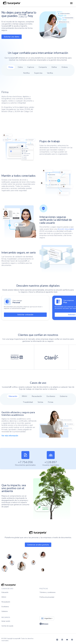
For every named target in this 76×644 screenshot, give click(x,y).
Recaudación (6, 602)
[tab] (11, 67)
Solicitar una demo (12, 37)
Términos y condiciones (47, 592)
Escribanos (5, 607)
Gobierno (5, 611)
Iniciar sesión (6, 621)
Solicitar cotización (25, 315)
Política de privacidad (47, 597)
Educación (5, 592)
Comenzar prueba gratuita (38, 545)
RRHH (4, 597)
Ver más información (10, 436)
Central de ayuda (7, 626)
